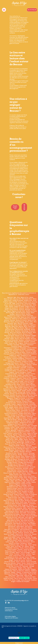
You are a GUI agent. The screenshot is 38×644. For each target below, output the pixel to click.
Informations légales (10, 616)
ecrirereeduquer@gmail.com (21, 600)
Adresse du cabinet (10, 608)
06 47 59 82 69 (9, 600)
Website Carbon (24, 638)
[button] (4, 10)
